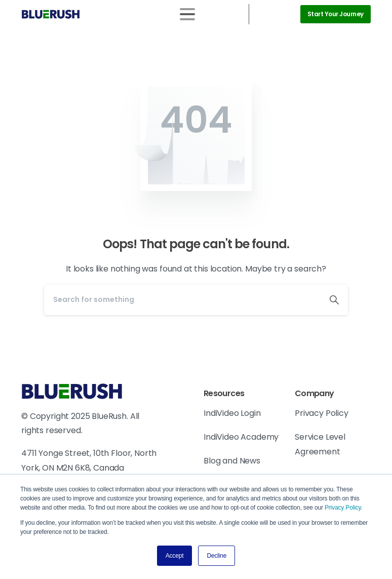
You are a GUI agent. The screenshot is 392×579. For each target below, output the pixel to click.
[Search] (182, 300)
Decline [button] (217, 556)
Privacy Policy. (344, 508)
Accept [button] (175, 556)
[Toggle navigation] (187, 14)
